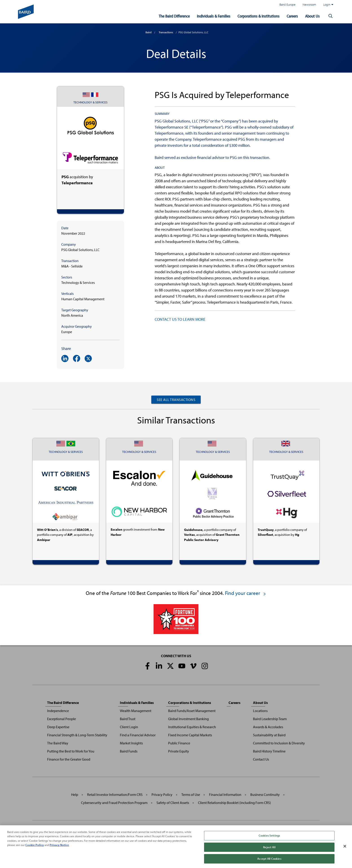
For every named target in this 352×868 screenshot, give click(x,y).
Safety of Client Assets (173, 803)
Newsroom (309, 4)
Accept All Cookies (269, 862)
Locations (260, 711)
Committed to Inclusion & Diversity (279, 743)
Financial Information (225, 795)
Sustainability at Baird (269, 735)
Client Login (129, 727)
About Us (312, 16)
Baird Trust (128, 719)
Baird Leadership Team (270, 719)
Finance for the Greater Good (69, 759)
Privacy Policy (162, 795)
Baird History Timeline (269, 751)
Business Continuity (265, 795)
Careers (292, 16)
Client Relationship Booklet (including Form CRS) (234, 803)
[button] (330, 16)
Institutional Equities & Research (192, 727)
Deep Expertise (58, 727)
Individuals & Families (214, 16)
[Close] (345, 849)
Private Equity (179, 751)
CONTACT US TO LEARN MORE (180, 319)
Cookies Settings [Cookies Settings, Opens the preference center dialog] (269, 839)
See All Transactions (176, 400)
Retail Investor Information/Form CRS (115, 795)
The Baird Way (58, 743)
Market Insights (131, 743)
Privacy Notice (59, 848)
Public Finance (179, 743)
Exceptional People (62, 719)
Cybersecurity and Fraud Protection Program (114, 803)
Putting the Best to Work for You (71, 751)
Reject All (269, 850)
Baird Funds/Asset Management (192, 711)
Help (75, 795)
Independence (58, 711)
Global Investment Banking (188, 719)
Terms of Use (191, 795)
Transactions (166, 32)
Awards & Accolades (268, 727)
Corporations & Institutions (258, 16)
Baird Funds (129, 751)
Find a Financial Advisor (138, 735)
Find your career (246, 593)
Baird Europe (287, 4)
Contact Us (261, 759)
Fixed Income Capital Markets (190, 735)
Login (328, 4)
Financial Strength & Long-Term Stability (77, 735)
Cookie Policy (35, 848)
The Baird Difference (174, 16)
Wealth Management (136, 711)
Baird (148, 32)
